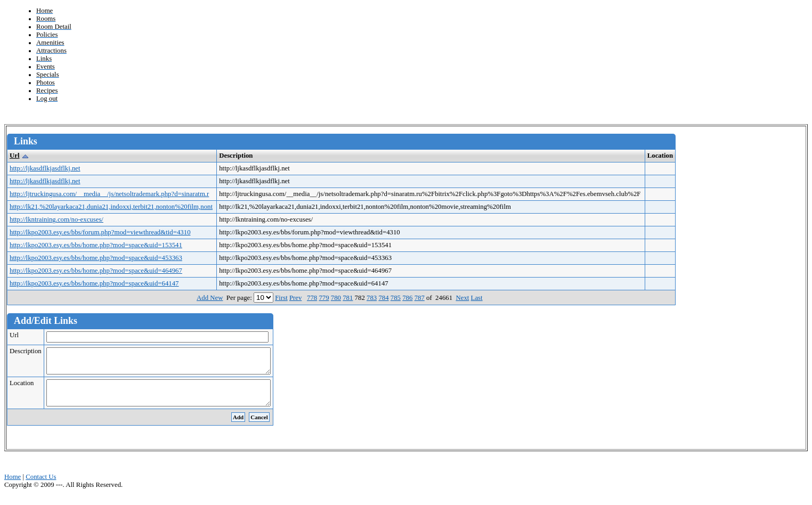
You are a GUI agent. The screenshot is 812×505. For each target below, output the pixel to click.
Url (14, 156)
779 (324, 298)
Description (26, 351)
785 (396, 298)
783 (372, 298)
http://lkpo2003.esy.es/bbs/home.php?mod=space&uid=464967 (96, 271)
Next (462, 298)
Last (477, 298)
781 (348, 298)
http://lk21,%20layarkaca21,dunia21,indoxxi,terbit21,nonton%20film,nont (111, 207)
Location (22, 388)
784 (383, 298)
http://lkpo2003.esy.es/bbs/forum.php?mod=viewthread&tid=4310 (100, 232)
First (281, 298)
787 (420, 298)
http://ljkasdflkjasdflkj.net (45, 168)
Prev (295, 298)
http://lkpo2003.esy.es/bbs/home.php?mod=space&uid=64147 (94, 283)
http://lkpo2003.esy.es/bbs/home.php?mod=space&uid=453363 (96, 258)
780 (336, 298)
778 (312, 298)
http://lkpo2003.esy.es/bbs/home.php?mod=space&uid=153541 (96, 245)
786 (407, 298)
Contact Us (41, 486)
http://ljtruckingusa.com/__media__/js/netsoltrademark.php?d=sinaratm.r (109, 194)
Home (13, 486)
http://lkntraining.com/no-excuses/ (56, 219)
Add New (210, 298)
